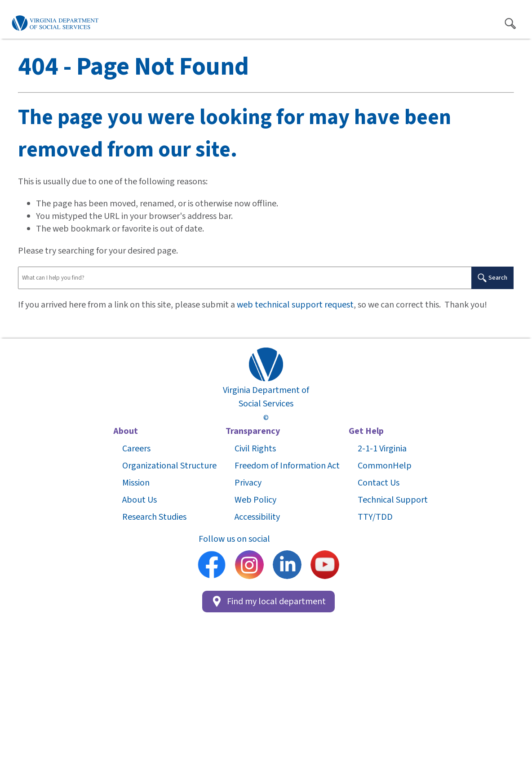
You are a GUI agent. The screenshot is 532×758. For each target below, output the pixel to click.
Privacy (248, 483)
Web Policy (255, 500)
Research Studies (154, 517)
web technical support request (295, 305)
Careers (136, 449)
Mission (136, 483)
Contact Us (379, 483)
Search (492, 278)
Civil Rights (255, 449)
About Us (140, 500)
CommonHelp (385, 466)
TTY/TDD (375, 517)
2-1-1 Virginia (382, 449)
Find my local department (268, 602)
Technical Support (393, 500)
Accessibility (257, 517)
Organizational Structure (169, 466)
